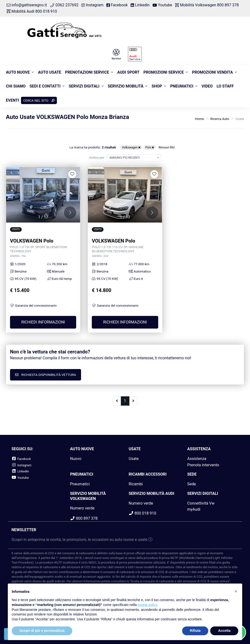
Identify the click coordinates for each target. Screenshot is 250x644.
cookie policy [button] (147, 605)
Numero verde (82, 508)
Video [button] (207, 86)
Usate (134, 459)
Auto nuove (18, 72)
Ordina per (97, 157)
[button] (70, 213)
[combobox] (134, 158)
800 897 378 (84, 518)
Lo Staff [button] (225, 86)
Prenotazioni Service (87, 72)
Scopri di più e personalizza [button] (42, 631)
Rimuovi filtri (167, 147)
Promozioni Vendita (212, 72)
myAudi (194, 509)
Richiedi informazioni (43, 322)
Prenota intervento (203, 465)
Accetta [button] (224, 631)
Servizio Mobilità (125, 86)
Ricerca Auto (220, 119)
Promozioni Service (163, 72)
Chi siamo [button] (16, 86)
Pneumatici (182, 86)
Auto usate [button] (50, 72)
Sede (192, 484)
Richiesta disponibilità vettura (46, 375)
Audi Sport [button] (128, 72)
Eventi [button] (12, 100)
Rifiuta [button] (195, 631)
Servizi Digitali (84, 86)
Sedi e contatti (45, 86)
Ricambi (136, 484)
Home (200, 119)
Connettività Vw (201, 503)
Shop (157, 86)
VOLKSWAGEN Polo (43, 248)
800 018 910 (142, 513)
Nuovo (76, 459)
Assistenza (197, 459)
